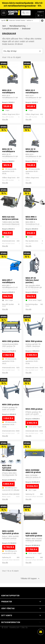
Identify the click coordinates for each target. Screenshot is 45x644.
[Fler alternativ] (41, 632)
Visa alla (5, 119)
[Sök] (26, 13)
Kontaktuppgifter (10, 596)
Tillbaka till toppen (30, 579)
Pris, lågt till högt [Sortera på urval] (22, 51)
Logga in (41, 12)
